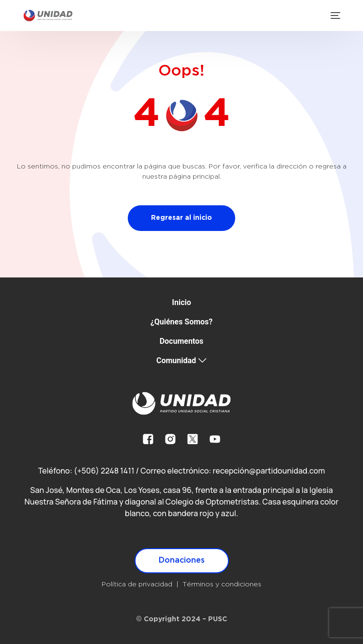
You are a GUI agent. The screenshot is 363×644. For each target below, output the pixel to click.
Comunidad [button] (176, 360)
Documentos (182, 341)
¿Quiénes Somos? (182, 322)
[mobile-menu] (334, 15)
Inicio (181, 302)
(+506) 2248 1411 (104, 471)
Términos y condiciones (222, 584)
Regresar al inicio (181, 218)
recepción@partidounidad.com (269, 471)
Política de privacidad (137, 584)
